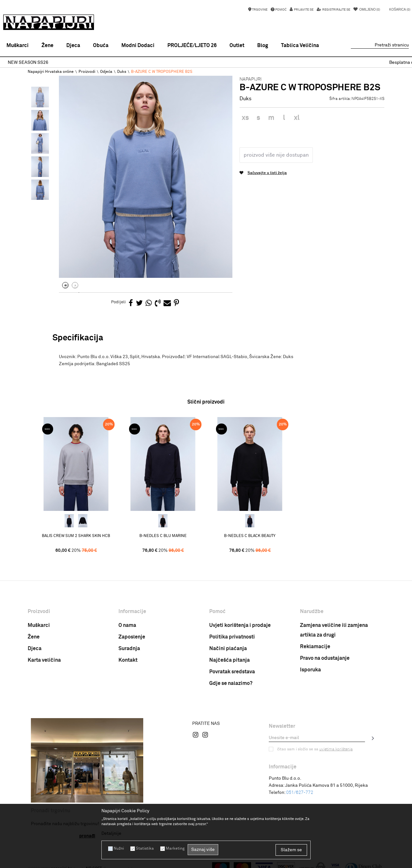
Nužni (119, 849)
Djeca (35, 649)
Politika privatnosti (232, 637)
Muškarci (39, 625)
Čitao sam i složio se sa (315, 749)
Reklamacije (315, 647)
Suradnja (129, 649)
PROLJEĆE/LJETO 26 (192, 45)
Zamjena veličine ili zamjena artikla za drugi (334, 630)
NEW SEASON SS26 (206, 63)
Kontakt (128, 660)
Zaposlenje (132, 637)
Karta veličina (44, 660)
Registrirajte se (336, 10)
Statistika (145, 849)
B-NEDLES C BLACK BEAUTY (250, 536)
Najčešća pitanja (229, 660)
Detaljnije (111, 834)
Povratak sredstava (232, 672)
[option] (206, 63)
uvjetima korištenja (336, 749)
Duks (122, 72)
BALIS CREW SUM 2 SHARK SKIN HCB (76, 536)
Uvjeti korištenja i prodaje (240, 625)
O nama (127, 625)
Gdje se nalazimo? (231, 683)
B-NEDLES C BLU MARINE (163, 536)
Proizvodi (87, 72)
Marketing (175, 849)
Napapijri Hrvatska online (51, 72)
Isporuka (310, 670)
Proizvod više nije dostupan (276, 155)
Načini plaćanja (228, 649)
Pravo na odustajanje (325, 658)
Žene (34, 637)
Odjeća (106, 72)
